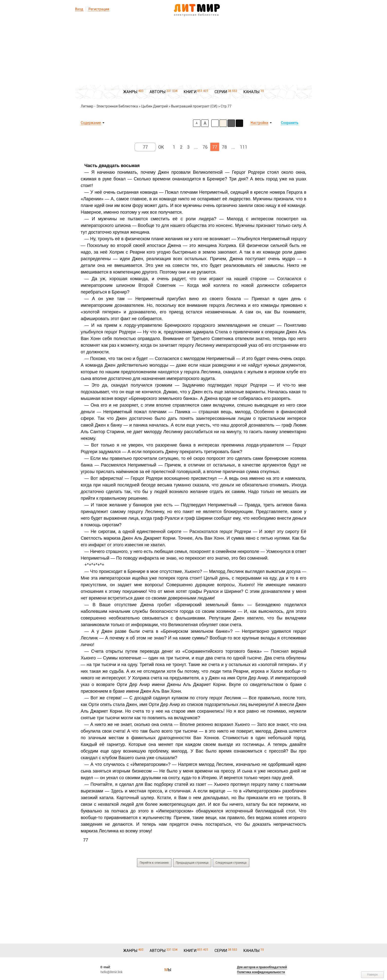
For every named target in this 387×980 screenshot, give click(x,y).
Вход (79, 9)
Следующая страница (231, 863)
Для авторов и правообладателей (262, 967)
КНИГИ (190, 92)
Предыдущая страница (192, 863)
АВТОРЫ (158, 92)
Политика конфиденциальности (261, 972)
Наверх (372, 974)
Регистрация (99, 9)
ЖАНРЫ (130, 92)
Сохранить (290, 123)
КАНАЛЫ (252, 92)
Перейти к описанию (154, 863)
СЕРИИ (221, 92)
